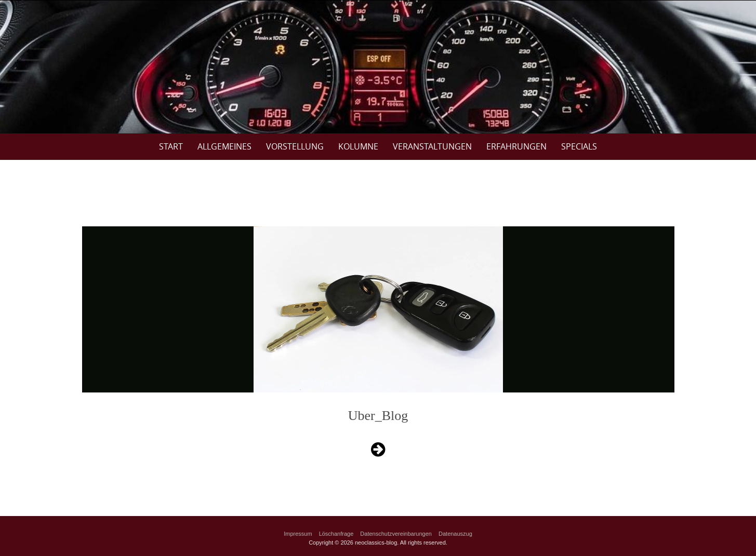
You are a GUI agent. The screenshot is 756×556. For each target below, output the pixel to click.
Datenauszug (455, 534)
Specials (579, 146)
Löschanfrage (336, 534)
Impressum (298, 534)
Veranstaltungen (432, 146)
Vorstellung (295, 146)
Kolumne (358, 146)
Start (171, 146)
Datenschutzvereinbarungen (396, 534)
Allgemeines (224, 146)
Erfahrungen (516, 146)
